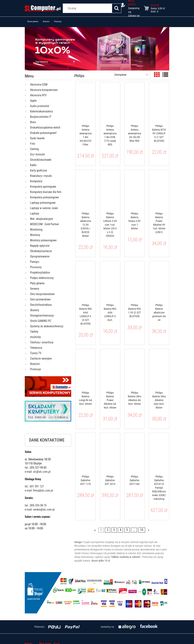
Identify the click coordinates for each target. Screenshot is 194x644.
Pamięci (35, 262)
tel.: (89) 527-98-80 (36, 468)
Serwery (35, 289)
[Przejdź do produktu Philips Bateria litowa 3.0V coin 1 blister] (135, 189)
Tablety (34, 332)
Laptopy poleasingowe (43, 203)
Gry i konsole (37, 154)
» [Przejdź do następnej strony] (149, 530)
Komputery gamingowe (43, 187)
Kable (33, 165)
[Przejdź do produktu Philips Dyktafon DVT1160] (135, 452)
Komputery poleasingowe (44, 197)
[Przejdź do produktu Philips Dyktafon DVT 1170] (86, 452)
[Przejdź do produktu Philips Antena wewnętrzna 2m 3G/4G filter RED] (135, 102)
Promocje (36, 369)
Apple (33, 101)
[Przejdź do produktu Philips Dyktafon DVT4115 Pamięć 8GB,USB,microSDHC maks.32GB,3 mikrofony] (159, 452)
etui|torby (35, 337)
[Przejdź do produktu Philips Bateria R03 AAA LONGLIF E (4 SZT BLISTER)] (86, 281)
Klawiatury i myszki (41, 176)
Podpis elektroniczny (42, 278)
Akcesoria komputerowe (44, 90)
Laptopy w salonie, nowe (44, 208)
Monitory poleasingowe (43, 240)
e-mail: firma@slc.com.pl (39, 490)
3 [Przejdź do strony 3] (114, 530)
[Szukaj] (117, 8)
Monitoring (36, 230)
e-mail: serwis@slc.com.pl (40, 509)
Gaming (34, 149)
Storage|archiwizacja (42, 315)
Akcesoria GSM (39, 85)
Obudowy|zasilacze (41, 251)
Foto (33, 144)
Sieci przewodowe (40, 299)
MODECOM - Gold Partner (45, 224)
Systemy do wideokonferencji (47, 326)
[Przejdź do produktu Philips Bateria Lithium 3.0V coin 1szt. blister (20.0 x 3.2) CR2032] (110, 189)
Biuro (33, 122)
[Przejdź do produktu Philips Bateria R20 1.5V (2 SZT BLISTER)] (135, 281)
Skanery (35, 310)
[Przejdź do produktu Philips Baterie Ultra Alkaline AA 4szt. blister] (135, 369)
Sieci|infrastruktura (41, 305)
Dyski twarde (37, 138)
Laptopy (35, 213)
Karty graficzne (39, 170)
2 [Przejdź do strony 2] (108, 530)
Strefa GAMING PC (41, 321)
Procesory (36, 267)
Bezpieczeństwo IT (41, 117)
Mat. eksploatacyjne (42, 219)
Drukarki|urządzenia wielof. (46, 127)
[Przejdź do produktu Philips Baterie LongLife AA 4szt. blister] (86, 369)
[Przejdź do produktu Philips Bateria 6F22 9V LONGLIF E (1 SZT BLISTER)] (159, 102)
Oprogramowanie (40, 256)
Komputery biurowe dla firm (46, 192)
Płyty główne (37, 283)
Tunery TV (36, 353)
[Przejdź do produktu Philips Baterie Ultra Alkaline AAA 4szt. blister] (159, 369)
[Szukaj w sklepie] (88, 8)
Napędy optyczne (40, 246)
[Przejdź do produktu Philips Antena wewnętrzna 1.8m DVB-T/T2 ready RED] (110, 102)
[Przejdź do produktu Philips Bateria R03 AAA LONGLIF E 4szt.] (110, 281)
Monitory (35, 235)
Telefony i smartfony (42, 342)
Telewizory (36, 348)
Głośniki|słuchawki (41, 160)
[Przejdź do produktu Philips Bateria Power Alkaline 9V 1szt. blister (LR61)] (159, 189)
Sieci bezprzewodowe (42, 294)
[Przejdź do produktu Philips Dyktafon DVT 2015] (110, 452)
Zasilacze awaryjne (41, 358)
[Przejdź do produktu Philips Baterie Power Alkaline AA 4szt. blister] (110, 369)
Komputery (36, 181)
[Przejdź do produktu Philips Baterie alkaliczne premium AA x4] (159, 281)
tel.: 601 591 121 (34, 486)
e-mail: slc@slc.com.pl (38, 472)
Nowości (35, 364)
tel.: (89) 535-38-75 (36, 505)
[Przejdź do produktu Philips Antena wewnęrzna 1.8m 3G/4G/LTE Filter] (86, 102)
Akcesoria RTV (38, 95)
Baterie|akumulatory (42, 111)
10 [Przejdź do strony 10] (142, 530)
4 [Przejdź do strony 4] (121, 530)
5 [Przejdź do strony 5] (127, 530)
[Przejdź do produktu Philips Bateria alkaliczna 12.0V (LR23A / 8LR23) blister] (86, 189)
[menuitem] (33, 21)
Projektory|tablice (40, 273)
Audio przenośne (40, 106)
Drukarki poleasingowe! (43, 133)
